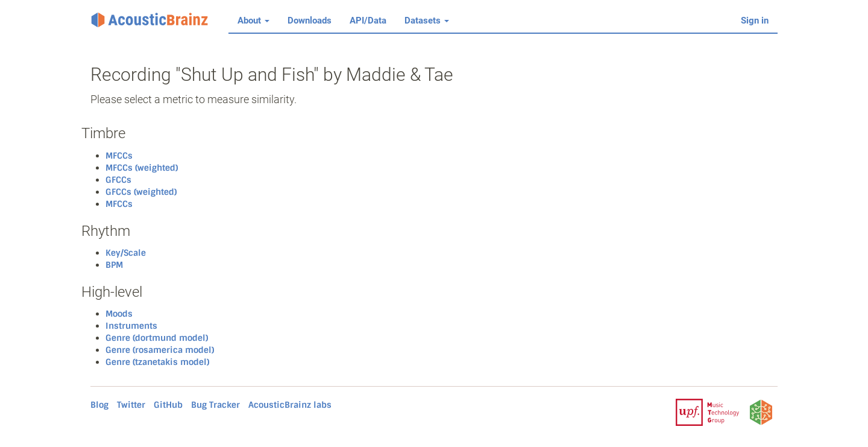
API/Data (368, 21)
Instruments (131, 326)
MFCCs (119, 156)
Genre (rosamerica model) (160, 350)
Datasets (427, 21)
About (253, 21)
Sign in (755, 21)
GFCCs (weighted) (141, 192)
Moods (119, 314)
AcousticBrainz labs (290, 405)
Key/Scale (126, 253)
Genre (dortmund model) (157, 338)
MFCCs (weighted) (142, 168)
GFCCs (118, 180)
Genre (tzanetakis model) (157, 362)
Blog (99, 405)
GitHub (168, 405)
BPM (114, 265)
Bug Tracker (215, 405)
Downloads (310, 21)
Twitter (131, 405)
